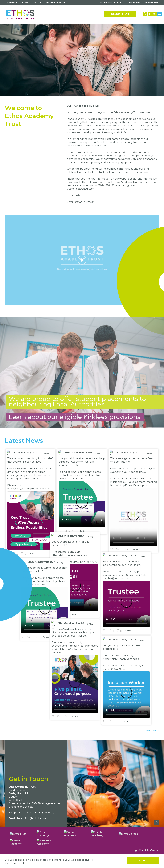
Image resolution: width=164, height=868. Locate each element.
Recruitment (120, 14)
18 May (46, 455)
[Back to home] (20, 15)
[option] (82, 60)
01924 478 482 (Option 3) (18, 2)
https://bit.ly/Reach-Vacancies (77, 645)
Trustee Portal (153, 2)
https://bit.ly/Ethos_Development (130, 487)
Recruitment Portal (111, 2)
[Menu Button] (160, 14)
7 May (98, 626)
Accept (143, 861)
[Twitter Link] (154, 14)
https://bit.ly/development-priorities (29, 490)
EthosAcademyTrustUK (27, 454)
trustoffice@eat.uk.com (51, 2)
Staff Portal (133, 2)
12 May (147, 561)
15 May (98, 455)
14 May (149, 455)
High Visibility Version (146, 850)
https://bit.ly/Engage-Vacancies (27, 532)
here (28, 863)
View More (153, 732)
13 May (47, 513)
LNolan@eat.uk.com (71, 480)
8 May (47, 600)
